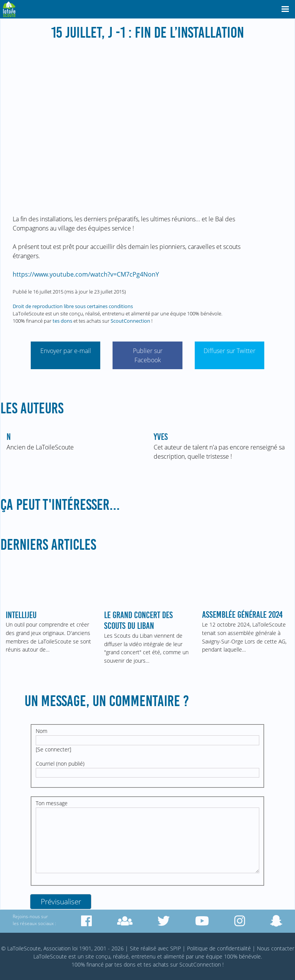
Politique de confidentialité (219, 948)
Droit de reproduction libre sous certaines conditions (73, 306)
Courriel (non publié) (60, 764)
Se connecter (53, 749)
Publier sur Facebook (148, 355)
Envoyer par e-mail (66, 351)
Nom (41, 731)
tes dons (62, 321)
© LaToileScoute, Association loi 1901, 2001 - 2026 (62, 948)
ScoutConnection (130, 321)
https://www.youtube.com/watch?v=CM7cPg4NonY (86, 274)
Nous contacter (276, 948)
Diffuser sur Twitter (230, 351)
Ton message (52, 803)
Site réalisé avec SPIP (155, 948)
